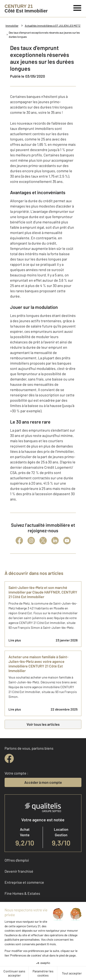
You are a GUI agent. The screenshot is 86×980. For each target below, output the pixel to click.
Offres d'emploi (17, 860)
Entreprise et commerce (24, 882)
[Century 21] (26, 9)
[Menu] (77, 7)
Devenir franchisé (19, 871)
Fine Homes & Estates (22, 893)
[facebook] (9, 758)
